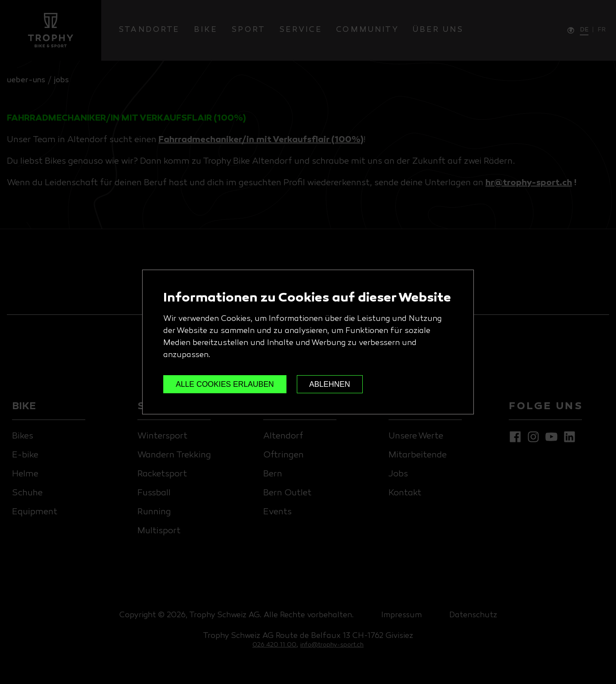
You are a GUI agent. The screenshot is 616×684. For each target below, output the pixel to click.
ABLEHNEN (330, 384)
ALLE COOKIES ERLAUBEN (225, 384)
